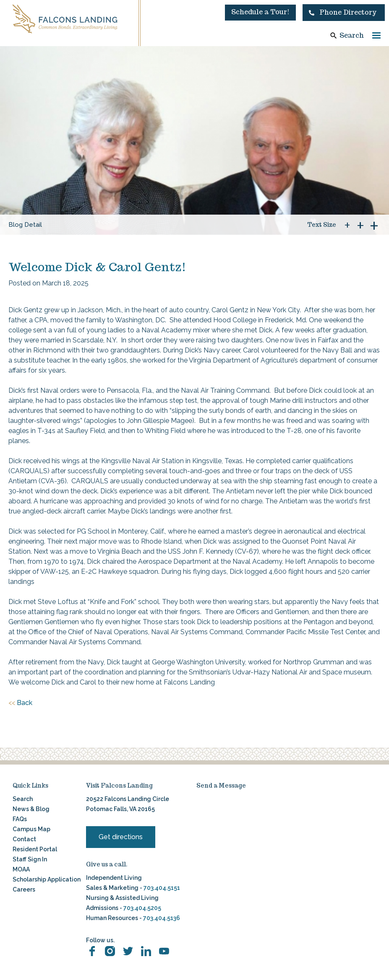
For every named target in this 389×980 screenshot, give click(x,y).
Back (20, 703)
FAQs (20, 819)
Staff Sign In (30, 859)
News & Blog (31, 809)
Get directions (121, 837)
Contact (24, 839)
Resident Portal (35, 849)
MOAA (21, 869)
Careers (24, 889)
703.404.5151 (162, 888)
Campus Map (31, 829)
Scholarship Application (47, 879)
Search (352, 35)
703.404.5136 (161, 918)
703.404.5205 (142, 908)
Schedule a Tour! (260, 12)
